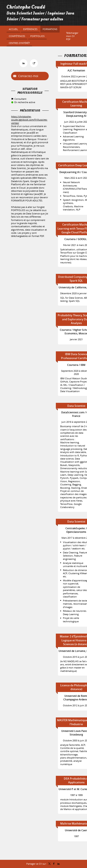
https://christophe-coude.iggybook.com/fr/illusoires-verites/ (29, 120)
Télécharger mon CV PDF (72, 36)
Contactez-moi (28, 76)
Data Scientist (76, 406)
